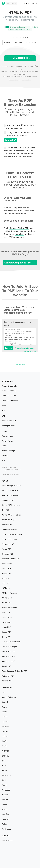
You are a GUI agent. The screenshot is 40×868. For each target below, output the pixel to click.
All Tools (12, 4)
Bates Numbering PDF (11, 530)
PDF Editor (6, 559)
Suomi (4, 805)
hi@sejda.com (7, 841)
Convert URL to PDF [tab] (20, 38)
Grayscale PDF (7, 647)
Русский (5, 800)
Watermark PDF (8, 593)
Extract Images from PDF (12, 652)
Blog (3, 410)
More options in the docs (24, 348)
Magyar (5, 770)
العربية (4, 692)
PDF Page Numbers (9, 578)
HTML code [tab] (31, 42)
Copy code (9, 348)
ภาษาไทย (5, 814)
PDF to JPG (6, 583)
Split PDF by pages (9, 500)
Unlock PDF (6, 622)
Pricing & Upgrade (9, 386)
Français (5, 731)
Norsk (4, 780)
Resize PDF (6, 632)
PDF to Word (7, 598)
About (4, 406)
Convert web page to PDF (20, 263)
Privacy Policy (26, 80)
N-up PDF (5, 627)
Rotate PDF (6, 617)
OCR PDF (5, 642)
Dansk (4, 707)
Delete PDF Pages (9, 549)
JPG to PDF (6, 588)
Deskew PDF (7, 554)
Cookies (5, 446)
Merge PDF (6, 525)
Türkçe (4, 824)
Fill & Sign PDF (8, 564)
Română (5, 795)
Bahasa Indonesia (9, 697)
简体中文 (5, 751)
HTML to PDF (7, 637)
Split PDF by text (8, 510)
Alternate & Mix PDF (10, 515)
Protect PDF (7, 613)
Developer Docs (8, 426)
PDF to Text (6, 569)
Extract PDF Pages (9, 486)
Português (6, 790)
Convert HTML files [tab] (13, 42)
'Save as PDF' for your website (23, 28)
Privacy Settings (8, 451)
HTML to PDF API (9, 421)
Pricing (27, 4)
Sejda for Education (10, 401)
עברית (4, 766)
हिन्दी (3, 761)
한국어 (4, 746)
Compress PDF (8, 534)
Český (4, 712)
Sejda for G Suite (9, 396)
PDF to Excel (7, 608)
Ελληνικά (5, 727)
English (5, 717)
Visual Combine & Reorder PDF (14, 520)
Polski (4, 785)
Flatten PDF (6, 657)
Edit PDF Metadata (9, 661)
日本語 (4, 741)
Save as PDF (10, 140)
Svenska (5, 810)
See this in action (30, 351)
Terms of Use (14, 80)
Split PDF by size (8, 505)
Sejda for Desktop (9, 391)
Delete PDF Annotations (11, 681)
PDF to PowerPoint (9, 666)
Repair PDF (6, 539)
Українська (6, 829)
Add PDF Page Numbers (11, 676)
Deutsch (5, 702)
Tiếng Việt (6, 819)
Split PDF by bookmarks (11, 491)
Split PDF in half (8, 495)
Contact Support (20, 364)
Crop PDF (5, 544)
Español (5, 722)
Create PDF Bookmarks (11, 671)
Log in (35, 4)
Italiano (5, 736)
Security (5, 456)
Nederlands (6, 775)
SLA (3, 461)
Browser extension (17, 27)
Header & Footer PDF (10, 574)
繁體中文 (5, 756)
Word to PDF (7, 603)
